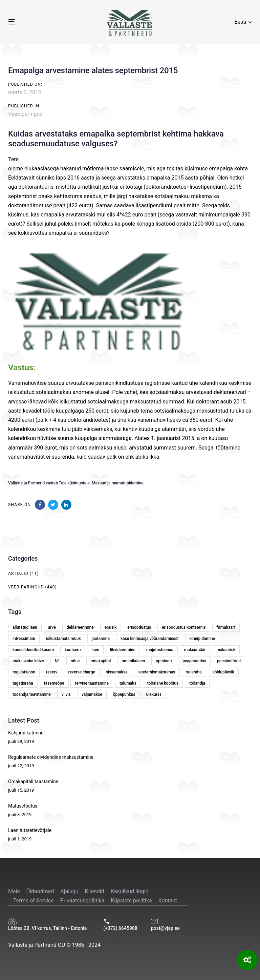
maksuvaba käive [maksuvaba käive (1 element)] (28, 661)
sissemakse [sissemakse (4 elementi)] (117, 672)
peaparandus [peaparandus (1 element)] (194, 661)
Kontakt (168, 901)
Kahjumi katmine (26, 733)
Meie (14, 891)
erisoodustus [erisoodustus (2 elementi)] (139, 627)
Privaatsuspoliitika (82, 901)
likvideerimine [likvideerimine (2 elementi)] (123, 650)
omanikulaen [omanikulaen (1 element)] (133, 661)
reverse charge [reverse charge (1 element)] (82, 672)
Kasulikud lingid (130, 891)
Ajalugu (69, 891)
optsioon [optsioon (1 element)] (164, 661)
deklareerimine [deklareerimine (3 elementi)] (80, 627)
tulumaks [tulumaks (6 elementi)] (128, 683)
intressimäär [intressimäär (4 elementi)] (24, 639)
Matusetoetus (23, 806)
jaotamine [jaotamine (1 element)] (101, 639)
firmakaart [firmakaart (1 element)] (226, 627)
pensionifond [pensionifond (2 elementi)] (229, 661)
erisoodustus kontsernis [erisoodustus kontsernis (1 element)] (184, 627)
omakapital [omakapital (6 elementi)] (101, 661)
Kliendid (95, 891)
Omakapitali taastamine (33, 781)
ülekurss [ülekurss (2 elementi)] (154, 694)
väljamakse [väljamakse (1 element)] (92, 694)
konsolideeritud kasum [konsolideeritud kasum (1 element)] (33, 650)
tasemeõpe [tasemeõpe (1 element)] (54, 683)
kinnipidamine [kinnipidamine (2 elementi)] (202, 639)
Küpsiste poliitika (131, 901)
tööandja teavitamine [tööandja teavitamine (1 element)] (32, 694)
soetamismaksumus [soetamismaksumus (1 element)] (157, 672)
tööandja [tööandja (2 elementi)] (197, 683)
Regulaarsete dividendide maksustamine (51, 757)
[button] (243, 22)
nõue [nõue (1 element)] (75, 661)
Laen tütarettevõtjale (30, 830)
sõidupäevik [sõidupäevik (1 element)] (223, 672)
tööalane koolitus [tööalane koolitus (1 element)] (163, 683)
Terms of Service (34, 901)
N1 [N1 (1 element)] (57, 661)
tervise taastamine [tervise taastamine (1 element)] (92, 683)
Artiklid (18, 574)
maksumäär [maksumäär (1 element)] (195, 650)
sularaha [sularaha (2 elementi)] (194, 672)
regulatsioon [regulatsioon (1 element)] (24, 672)
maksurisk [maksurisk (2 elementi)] (226, 650)
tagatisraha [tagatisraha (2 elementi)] (23, 683)
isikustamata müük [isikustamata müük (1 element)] (63, 639)
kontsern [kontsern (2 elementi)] (73, 650)
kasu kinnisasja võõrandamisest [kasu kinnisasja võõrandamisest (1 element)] (150, 639)
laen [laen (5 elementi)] (95, 650)
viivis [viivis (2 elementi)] (66, 694)
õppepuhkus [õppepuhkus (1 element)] (124, 694)
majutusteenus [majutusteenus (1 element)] (160, 650)
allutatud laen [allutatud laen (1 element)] (25, 627)
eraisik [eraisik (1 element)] (111, 627)
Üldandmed (40, 891)
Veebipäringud (25, 114)
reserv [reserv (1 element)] (52, 672)
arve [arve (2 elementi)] (52, 627)
